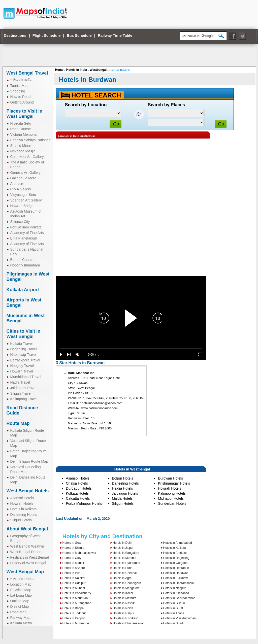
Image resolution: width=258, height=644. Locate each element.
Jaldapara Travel (23, 388)
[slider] (131, 349)
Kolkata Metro (21, 623)
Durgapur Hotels (79, 488)
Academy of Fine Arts (27, 233)
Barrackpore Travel (25, 360)
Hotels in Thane (174, 613)
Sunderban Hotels (172, 503)
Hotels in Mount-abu (76, 598)
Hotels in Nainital (74, 578)
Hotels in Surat (173, 608)
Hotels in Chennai (125, 573)
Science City (20, 222)
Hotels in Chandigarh (127, 583)
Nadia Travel (20, 382)
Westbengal (98, 70)
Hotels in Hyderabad (127, 563)
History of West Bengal (28, 563)
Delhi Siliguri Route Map (29, 461)
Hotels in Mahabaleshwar (79, 553)
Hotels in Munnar (74, 588)
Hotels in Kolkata (24, 509)
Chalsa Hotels (77, 483)
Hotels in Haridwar (176, 573)
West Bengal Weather (27, 546)
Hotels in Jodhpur (74, 613)
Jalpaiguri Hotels (125, 493)
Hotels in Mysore (74, 568)
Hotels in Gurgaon (175, 563)
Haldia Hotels (122, 488)
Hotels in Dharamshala (179, 583)
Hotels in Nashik (124, 603)
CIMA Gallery (21, 189)
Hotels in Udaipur (74, 583)
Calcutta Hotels (78, 498)
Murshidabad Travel (26, 377)
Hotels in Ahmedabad (178, 543)
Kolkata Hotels (77, 493)
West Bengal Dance (26, 552)
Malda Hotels (122, 498)
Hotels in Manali (73, 563)
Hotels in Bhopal (73, 608)
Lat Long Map (21, 595)
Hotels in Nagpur (174, 588)
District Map (20, 606)
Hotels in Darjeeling (176, 558)
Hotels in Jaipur (123, 548)
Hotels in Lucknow (175, 578)
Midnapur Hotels (171, 498)
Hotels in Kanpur (74, 618)
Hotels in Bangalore (126, 553)
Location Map (21, 584)
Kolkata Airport (23, 290)
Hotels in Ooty (72, 558)
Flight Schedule (47, 35)
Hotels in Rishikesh (126, 618)
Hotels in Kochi (123, 593)
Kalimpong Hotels (172, 493)
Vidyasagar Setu (23, 195)
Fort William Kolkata (26, 227)
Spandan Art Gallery (26, 200)
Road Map (19, 612)
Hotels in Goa (72, 543)
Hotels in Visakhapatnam (180, 618)
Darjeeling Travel (24, 349)
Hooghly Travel (22, 366)
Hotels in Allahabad (176, 593)
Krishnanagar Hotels (174, 483)
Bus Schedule (79, 35)
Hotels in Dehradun (176, 568)
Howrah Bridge (22, 206)
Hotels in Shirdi (173, 623)
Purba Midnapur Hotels (84, 503)
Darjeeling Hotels (24, 515)
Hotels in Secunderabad (179, 598)
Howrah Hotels (22, 503)
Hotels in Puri (71, 573)
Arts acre (17, 184)
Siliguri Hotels (21, 520)
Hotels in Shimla (73, 548)
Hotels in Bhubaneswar (128, 623)
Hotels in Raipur (124, 613)
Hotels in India (77, 70)
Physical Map (21, 590)
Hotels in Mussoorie (76, 623)
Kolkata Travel (22, 344)
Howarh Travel (22, 371)
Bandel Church (22, 260)
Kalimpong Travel (24, 399)
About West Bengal (27, 529)
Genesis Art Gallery (26, 173)
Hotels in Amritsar (175, 553)
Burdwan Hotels (170, 478)
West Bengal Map (25, 572)
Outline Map (20, 601)
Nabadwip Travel (23, 355)
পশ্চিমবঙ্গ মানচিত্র (22, 579)
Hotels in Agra (122, 578)
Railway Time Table (115, 35)
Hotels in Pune (123, 568)
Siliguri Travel (21, 393)
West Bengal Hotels (28, 491)
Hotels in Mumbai (125, 558)
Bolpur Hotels (122, 478)
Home (59, 70)
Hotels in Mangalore (126, 588)
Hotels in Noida (123, 608)
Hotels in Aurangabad (77, 603)
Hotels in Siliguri (174, 603)
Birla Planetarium (24, 238)
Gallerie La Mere (23, 178)
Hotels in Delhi (123, 543)
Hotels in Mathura (125, 598)
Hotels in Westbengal (132, 469)
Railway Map (20, 618)
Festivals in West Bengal (30, 557)
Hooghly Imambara (25, 265)
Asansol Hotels (22, 498)
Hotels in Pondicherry (77, 593)
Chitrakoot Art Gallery (27, 157)
